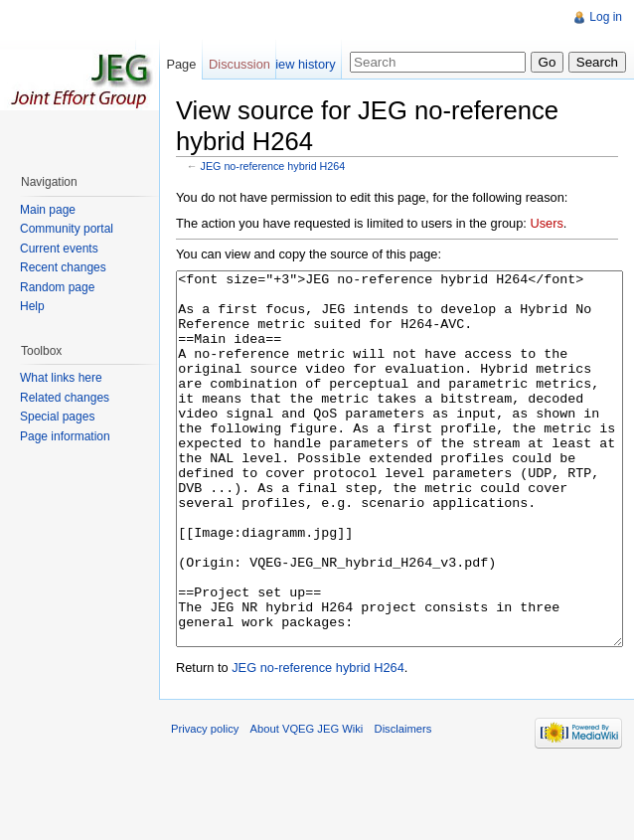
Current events (59, 249)
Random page (57, 287)
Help (32, 306)
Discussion (239, 64)
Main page (48, 210)
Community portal (67, 229)
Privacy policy (205, 803)
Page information (65, 436)
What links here (61, 378)
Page (181, 64)
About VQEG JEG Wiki (307, 803)
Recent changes (63, 267)
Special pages (57, 417)
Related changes (65, 398)
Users (546, 223)
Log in (606, 17)
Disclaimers (403, 803)
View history (302, 64)
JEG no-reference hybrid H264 (273, 166)
